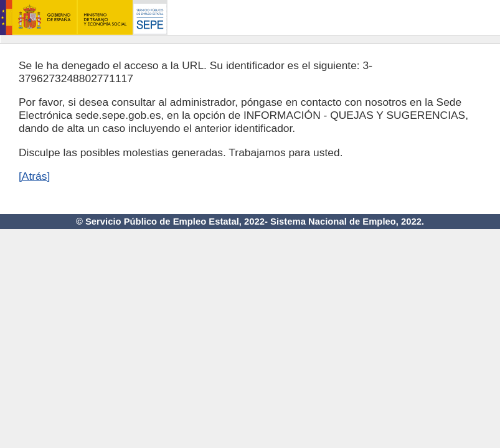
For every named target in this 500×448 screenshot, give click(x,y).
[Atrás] (34, 176)
